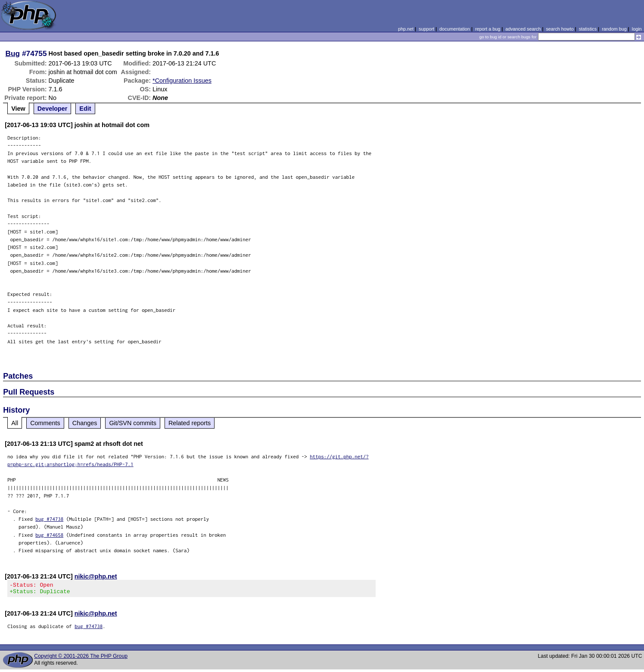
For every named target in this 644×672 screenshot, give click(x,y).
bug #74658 (49, 535)
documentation (455, 29)
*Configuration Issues (182, 81)
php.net (406, 29)
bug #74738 (49, 519)
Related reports (190, 423)
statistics (588, 29)
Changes (85, 423)
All (15, 423)
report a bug (488, 29)
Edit (85, 109)
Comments (45, 423)
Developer (53, 109)
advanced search (523, 29)
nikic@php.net (96, 576)
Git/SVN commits (133, 423)
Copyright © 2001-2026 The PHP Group (81, 659)
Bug (13, 53)
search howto (560, 29)
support (426, 29)
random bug (614, 29)
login (637, 29)
